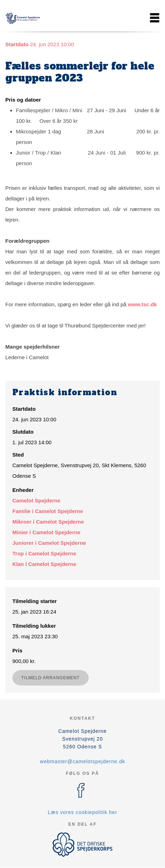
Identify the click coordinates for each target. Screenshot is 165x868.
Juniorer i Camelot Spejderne (49, 543)
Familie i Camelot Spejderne (48, 511)
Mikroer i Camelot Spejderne (48, 522)
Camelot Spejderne (36, 501)
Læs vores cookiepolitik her (82, 812)
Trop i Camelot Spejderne (44, 553)
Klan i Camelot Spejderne (44, 564)
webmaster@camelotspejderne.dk (82, 761)
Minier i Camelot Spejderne (46, 532)
